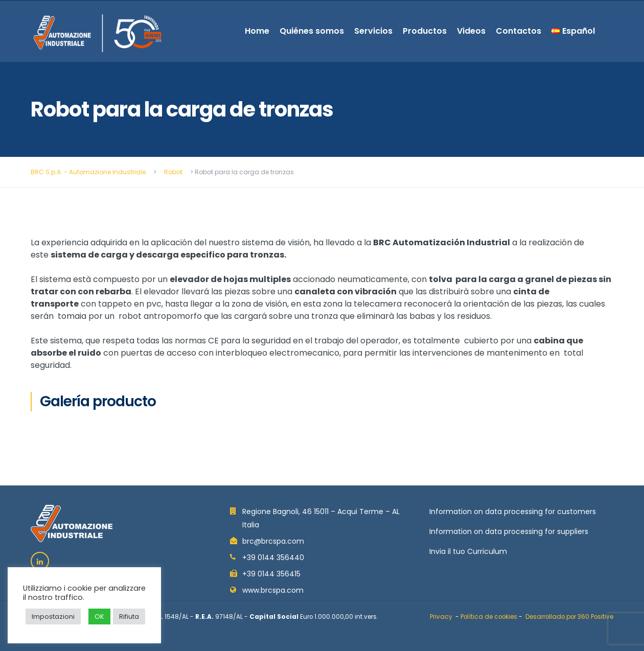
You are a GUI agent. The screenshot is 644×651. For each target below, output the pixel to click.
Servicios (373, 31)
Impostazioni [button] (53, 617)
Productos (425, 31)
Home (257, 31)
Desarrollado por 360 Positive (569, 617)
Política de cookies (489, 617)
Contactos (519, 31)
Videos (471, 31)
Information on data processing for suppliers (509, 531)
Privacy (441, 617)
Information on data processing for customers (513, 511)
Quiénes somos (312, 31)
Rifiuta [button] (129, 617)
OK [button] (99, 617)
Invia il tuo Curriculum (468, 551)
